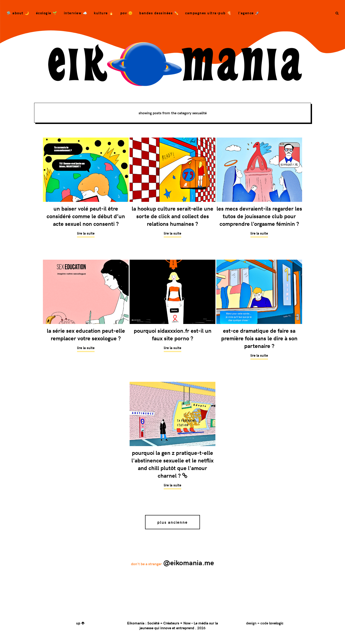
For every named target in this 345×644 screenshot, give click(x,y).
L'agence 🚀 (249, 13)
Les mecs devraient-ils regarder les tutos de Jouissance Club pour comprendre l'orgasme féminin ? (259, 216)
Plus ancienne (172, 522)
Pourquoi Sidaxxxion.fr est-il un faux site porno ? (173, 334)
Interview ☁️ (76, 13)
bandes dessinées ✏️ (159, 13)
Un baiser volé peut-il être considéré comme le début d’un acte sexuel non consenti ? (86, 216)
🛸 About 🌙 (18, 13)
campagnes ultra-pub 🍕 (208, 13)
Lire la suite (86, 233)
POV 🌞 (127, 13)
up (80, 623)
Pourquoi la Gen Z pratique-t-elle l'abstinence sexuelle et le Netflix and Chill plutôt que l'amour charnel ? (172, 464)
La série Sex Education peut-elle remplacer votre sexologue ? (86, 334)
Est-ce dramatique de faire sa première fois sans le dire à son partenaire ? (259, 338)
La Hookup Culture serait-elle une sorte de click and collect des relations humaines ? (172, 216)
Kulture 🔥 (104, 13)
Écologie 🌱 (47, 13)
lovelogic (276, 623)
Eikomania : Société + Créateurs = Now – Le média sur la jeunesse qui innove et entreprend (172, 625)
